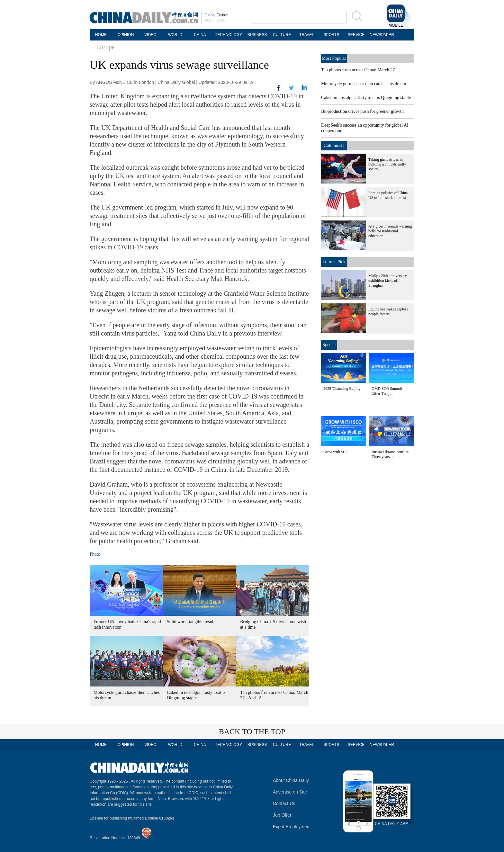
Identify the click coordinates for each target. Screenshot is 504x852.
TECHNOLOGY (229, 35)
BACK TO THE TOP (252, 731)
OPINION (126, 35)
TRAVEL (307, 35)
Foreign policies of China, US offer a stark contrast (388, 195)
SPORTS (331, 35)
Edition (216, 15)
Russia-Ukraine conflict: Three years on (391, 454)
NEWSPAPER (381, 35)
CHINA (200, 35)
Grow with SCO (336, 452)
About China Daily (291, 780)
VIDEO (150, 35)
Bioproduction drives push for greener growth (362, 111)
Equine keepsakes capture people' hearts (388, 312)
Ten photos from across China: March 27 (358, 70)
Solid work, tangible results (192, 622)
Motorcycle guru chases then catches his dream (364, 84)
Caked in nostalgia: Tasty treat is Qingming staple (366, 98)
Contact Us (284, 803)
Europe (105, 47)
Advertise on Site (290, 792)
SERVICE (356, 35)
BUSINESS (257, 35)
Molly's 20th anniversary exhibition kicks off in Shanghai (387, 281)
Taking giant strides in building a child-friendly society (387, 164)
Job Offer (282, 815)
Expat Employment (292, 827)
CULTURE (282, 35)
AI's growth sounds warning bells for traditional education (390, 231)
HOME (101, 35)
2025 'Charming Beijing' (342, 389)
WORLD (175, 35)
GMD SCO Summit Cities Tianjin (387, 391)
